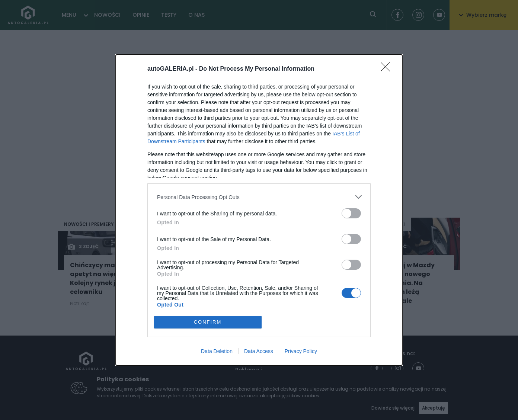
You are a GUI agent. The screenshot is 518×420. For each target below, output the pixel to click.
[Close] (388, 69)
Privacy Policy (301, 351)
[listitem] (259, 197)
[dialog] (259, 210)
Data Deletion (217, 351)
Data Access (259, 351)
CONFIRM (208, 322)
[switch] (351, 213)
